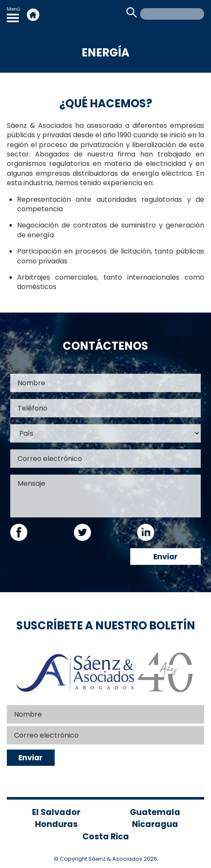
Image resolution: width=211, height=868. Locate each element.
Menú (13, 14)
